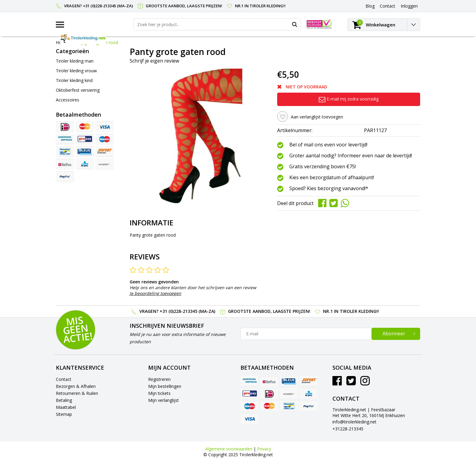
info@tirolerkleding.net (354, 422)
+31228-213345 (348, 429)
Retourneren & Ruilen (77, 393)
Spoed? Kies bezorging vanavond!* (329, 189)
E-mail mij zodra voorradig (349, 99)
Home (62, 42)
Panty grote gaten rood (95, 42)
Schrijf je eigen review (154, 61)
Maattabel (66, 407)
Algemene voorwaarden (229, 449)
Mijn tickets (159, 393)
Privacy (264, 449)
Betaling (64, 400)
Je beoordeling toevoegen (155, 293)
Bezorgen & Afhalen (76, 386)
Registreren (159, 379)
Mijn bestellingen (165, 386)
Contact (64, 379)
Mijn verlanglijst (163, 400)
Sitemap (64, 414)
